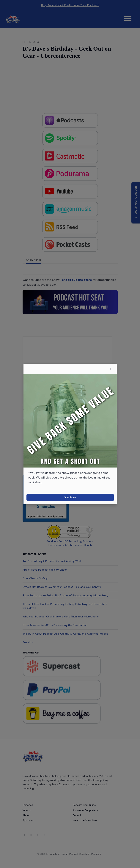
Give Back (70, 497)
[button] (110, 369)
